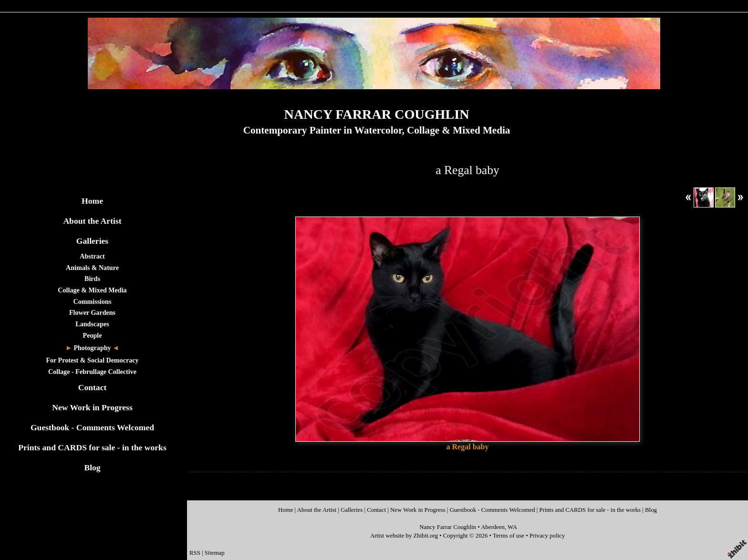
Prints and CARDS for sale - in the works (92, 447)
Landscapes (92, 324)
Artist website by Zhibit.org (404, 536)
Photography (92, 348)
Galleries (92, 241)
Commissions (93, 301)
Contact (93, 387)
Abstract (92, 256)
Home (92, 201)
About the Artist (92, 221)
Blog (92, 467)
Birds (92, 279)
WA (512, 527)
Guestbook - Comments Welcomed (92, 427)
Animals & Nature (92, 268)
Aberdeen (493, 527)
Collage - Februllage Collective (92, 372)
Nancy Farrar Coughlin (448, 527)
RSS (195, 553)
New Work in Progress (92, 407)
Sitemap (215, 553)
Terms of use (509, 536)
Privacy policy (547, 536)
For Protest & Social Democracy (92, 360)
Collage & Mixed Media (92, 290)
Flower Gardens (92, 312)
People (93, 335)
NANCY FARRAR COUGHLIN (377, 114)
